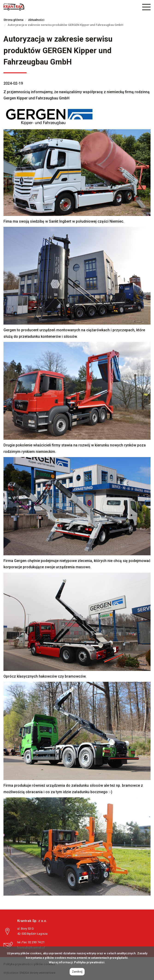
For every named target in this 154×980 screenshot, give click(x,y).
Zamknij (77, 972)
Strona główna (13, 20)
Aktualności (36, 20)
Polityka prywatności (89, 962)
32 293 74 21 (36, 942)
